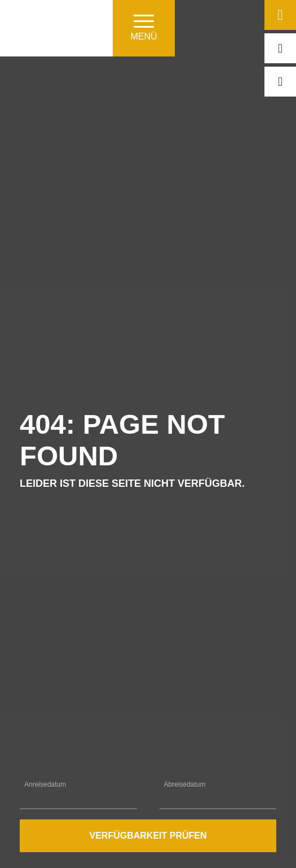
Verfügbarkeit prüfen (148, 836)
